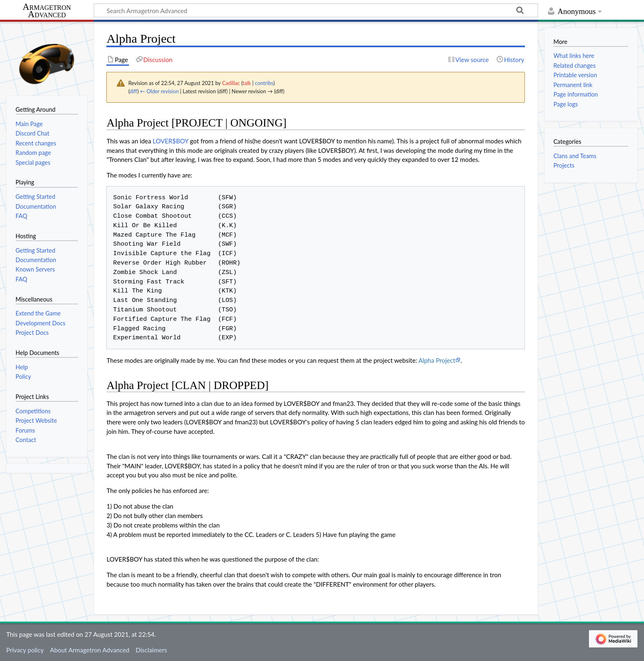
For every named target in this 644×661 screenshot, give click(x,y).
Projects (564, 165)
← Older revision (159, 91)
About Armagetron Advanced (90, 650)
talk (247, 83)
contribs (264, 83)
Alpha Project (437, 360)
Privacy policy (25, 650)
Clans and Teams (575, 156)
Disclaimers (151, 650)
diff (133, 91)
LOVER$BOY (171, 141)
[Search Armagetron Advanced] (316, 10)
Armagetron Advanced (47, 11)
